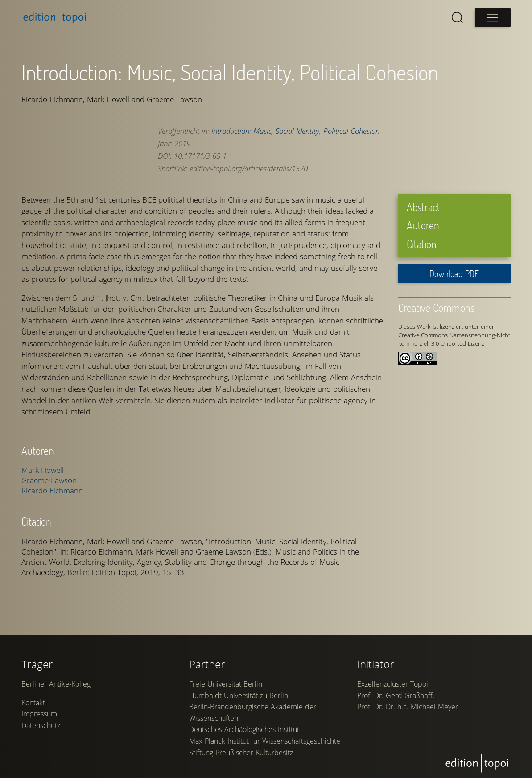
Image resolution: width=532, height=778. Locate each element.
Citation (422, 244)
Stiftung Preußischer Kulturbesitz (241, 753)
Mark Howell (43, 470)
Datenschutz (41, 725)
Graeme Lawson (49, 480)
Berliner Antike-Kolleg (56, 684)
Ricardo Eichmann (52, 490)
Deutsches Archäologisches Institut (244, 729)
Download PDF (454, 273)
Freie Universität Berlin (226, 684)
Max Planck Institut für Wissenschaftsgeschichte (265, 741)
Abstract (423, 207)
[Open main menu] (493, 18)
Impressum (39, 714)
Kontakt (33, 703)
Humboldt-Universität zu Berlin (239, 695)
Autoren (423, 225)
